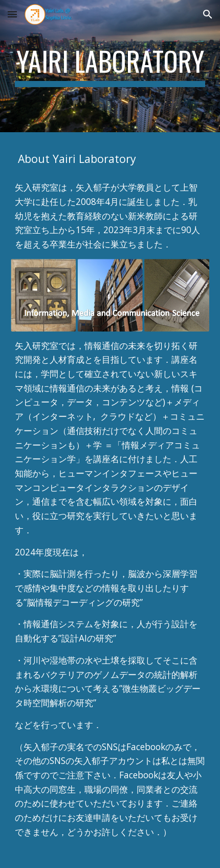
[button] (12, 14)
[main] (110, 66)
